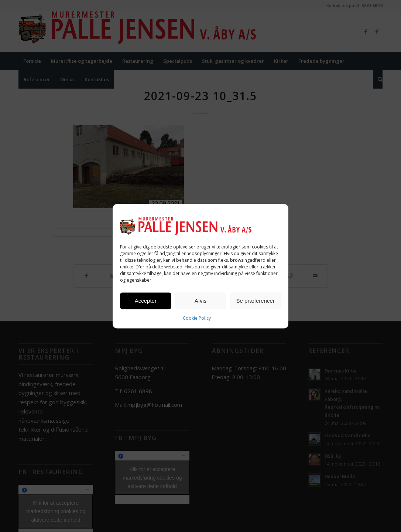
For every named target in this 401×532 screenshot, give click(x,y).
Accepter (146, 301)
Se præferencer (256, 301)
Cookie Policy (197, 318)
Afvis (201, 301)
